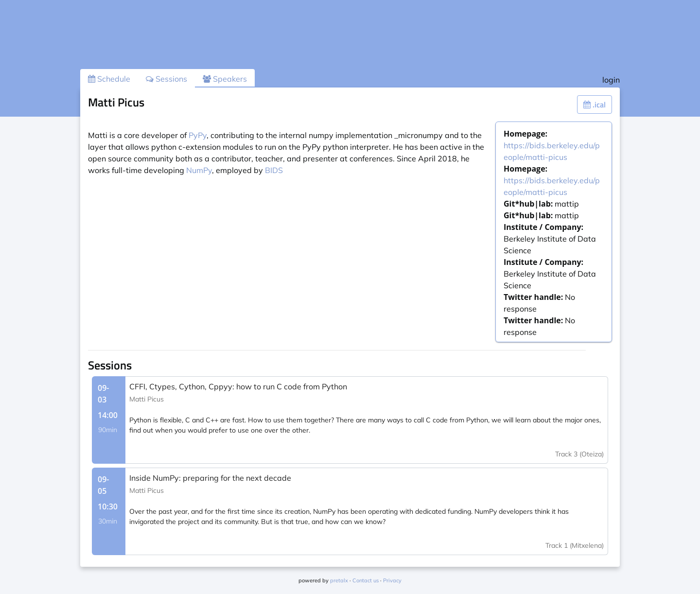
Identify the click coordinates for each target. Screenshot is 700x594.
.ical (595, 105)
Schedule (109, 79)
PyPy (198, 135)
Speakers (225, 79)
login (611, 80)
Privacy (392, 580)
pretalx (339, 580)
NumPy (199, 170)
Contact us (366, 580)
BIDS (274, 170)
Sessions (166, 79)
